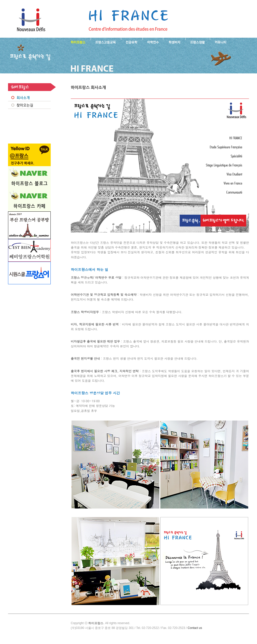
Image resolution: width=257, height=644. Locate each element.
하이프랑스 (96, 623)
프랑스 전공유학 (132, 42)
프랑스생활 (198, 42)
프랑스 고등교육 (106, 42)
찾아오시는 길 (29, 105)
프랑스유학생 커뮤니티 (220, 42)
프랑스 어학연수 (153, 42)
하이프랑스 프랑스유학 (31, 20)
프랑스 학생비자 (174, 42)
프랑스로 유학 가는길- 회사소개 (128, 20)
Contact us (195, 628)
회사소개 (29, 98)
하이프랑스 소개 (77, 42)
